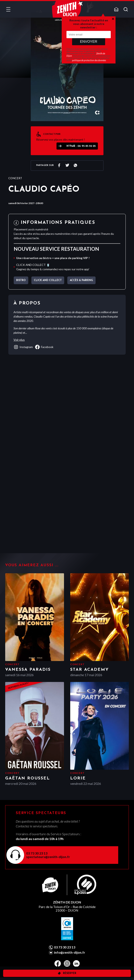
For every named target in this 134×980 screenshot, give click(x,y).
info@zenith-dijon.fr (70, 952)
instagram (23, 347)
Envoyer (89, 42)
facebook (44, 347)
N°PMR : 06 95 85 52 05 (81, 146)
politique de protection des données (89, 60)
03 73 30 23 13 (37, 853)
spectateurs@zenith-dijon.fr (48, 857)
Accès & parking (81, 280)
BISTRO (21, 280)
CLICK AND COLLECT (48, 280)
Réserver (70, 973)
